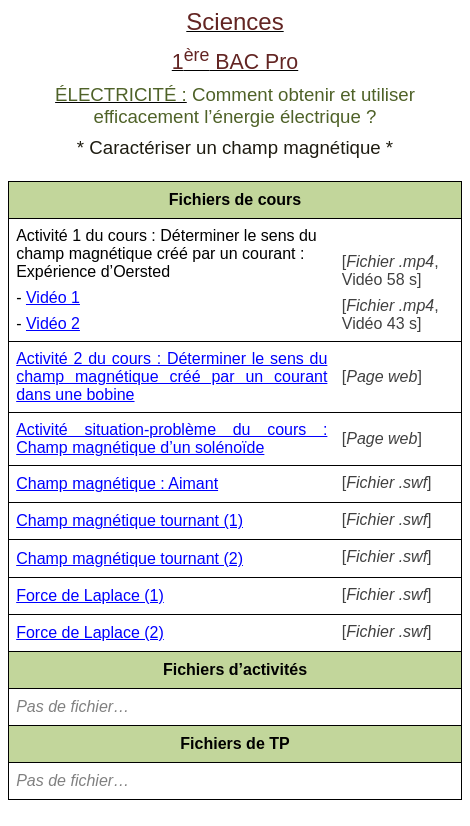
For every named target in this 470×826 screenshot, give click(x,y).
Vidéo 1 (53, 297)
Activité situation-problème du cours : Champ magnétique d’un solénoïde (171, 438)
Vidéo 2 (53, 323)
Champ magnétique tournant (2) (129, 558)
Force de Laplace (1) (90, 595)
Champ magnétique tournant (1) (129, 520)
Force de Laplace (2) (90, 632)
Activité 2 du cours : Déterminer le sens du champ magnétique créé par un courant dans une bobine (171, 376)
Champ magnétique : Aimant (117, 483)
